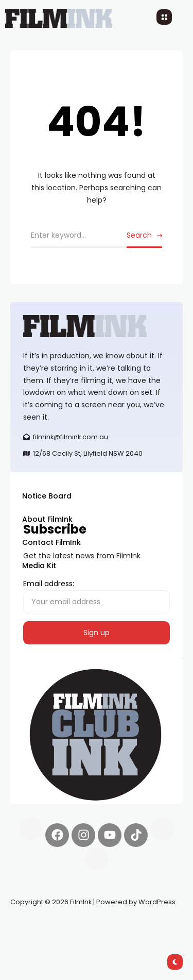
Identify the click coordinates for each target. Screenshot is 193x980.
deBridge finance (41, 939)
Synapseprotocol (41, 926)
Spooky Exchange (149, 926)
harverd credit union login (120, 939)
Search (139, 235)
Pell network (94, 926)
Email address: (97, 596)
